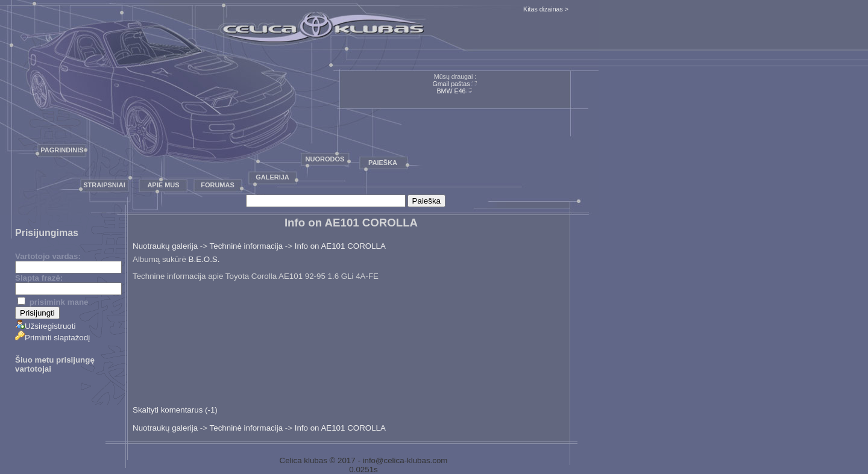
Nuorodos (325, 159)
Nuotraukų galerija (165, 246)
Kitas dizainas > (546, 9)
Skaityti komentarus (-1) (175, 410)
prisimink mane (53, 302)
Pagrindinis (62, 150)
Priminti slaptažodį (52, 338)
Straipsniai (104, 185)
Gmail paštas (451, 84)
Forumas (218, 185)
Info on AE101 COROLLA (340, 246)
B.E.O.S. (204, 259)
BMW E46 (451, 91)
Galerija (272, 177)
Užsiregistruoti (45, 326)
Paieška (383, 163)
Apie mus (163, 185)
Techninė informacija (247, 246)
